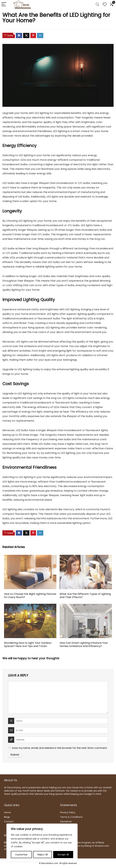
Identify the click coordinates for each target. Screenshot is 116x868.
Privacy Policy (68, 812)
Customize (21, 855)
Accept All (63, 855)
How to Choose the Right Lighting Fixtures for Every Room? (30, 596)
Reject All (43, 855)
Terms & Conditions (71, 817)
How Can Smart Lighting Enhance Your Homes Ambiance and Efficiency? (84, 644)
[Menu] (4, 4)
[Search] (97, 4)
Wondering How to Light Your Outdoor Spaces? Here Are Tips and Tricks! (28, 644)
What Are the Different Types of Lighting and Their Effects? (85, 596)
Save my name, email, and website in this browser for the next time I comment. (60, 748)
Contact (9, 821)
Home (7, 812)
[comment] (58, 697)
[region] (42, 843)
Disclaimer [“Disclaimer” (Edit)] (66, 821)
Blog (6, 817)
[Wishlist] (105, 4)
